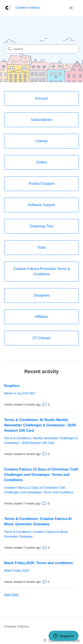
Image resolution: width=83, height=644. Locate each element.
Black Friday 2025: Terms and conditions (39, 563)
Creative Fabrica (16, 626)
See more (11, 594)
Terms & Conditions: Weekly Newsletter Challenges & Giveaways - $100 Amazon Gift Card (41, 440)
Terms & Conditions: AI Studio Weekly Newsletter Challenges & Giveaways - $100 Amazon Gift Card (40, 425)
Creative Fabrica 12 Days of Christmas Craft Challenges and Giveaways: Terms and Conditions (41, 475)
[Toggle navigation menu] (71, 8)
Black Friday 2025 (17, 571)
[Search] (41, 49)
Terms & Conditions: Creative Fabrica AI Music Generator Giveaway (38, 521)
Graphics (12, 386)
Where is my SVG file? (20, 393)
